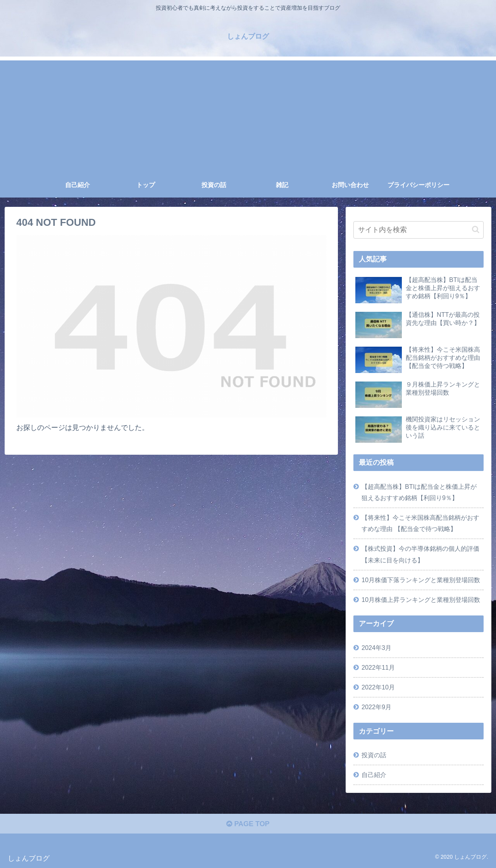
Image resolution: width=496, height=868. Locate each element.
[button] (476, 229)
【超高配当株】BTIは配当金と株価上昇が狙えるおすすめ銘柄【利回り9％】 (419, 492)
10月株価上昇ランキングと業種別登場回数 (421, 600)
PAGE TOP (248, 824)
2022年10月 (378, 687)
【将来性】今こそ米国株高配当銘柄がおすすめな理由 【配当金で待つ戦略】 (420, 523)
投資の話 (374, 755)
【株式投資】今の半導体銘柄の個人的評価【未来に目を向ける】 (420, 554)
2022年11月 (378, 667)
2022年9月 (376, 707)
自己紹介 (374, 775)
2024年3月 (376, 648)
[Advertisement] (248, 115)
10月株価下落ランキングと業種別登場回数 (421, 580)
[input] (418, 230)
